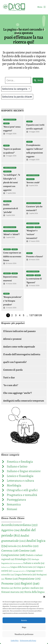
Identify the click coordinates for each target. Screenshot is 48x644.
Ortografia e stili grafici (34, 203)
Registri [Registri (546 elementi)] (30, 583)
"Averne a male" (33, 182)
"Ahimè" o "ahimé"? (11, 234)
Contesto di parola (13, 370)
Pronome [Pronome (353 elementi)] (11, 583)
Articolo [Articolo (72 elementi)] (15, 546)
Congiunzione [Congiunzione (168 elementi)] (13, 555)
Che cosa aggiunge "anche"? (17, 393)
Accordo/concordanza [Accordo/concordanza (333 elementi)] (19, 525)
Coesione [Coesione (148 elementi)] (27, 551)
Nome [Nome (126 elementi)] (11, 579)
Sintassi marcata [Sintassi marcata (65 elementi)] (13, 592)
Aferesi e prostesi (12, 339)
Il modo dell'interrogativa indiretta (22, 354)
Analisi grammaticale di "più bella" (11, 208)
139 (40, 315)
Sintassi (6, 123)
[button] (44, 597)
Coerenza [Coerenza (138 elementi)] (10, 551)
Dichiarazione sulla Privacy (28, 640)
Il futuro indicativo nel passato (19, 331)
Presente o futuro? (35, 256)
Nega (24, 627)
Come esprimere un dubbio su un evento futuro (12, 256)
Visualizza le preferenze (24, 634)
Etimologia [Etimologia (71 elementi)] (23, 559)
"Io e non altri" (11, 385)
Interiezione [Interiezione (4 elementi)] (18, 563)
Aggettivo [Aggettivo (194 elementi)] (10, 530)
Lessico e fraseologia (10, 120)
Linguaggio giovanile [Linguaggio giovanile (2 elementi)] (19, 571)
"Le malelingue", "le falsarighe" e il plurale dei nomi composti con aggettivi (12, 182)
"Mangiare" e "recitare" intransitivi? (32, 234)
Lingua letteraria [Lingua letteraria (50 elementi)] (25, 574)
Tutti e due (9, 378)
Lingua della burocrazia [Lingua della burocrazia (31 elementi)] (23, 567)
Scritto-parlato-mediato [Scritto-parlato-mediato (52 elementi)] (28, 588)
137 (31, 315)
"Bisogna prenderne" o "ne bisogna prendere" (12, 301)
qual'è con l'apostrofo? (15, 362)
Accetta (24, 620)
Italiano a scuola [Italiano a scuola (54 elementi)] (34, 563)
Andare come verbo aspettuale (19, 347)
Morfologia (7, 172)
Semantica (30, 227)
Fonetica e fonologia (10, 227)
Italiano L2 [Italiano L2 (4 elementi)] (6, 567)
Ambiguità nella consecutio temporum (24, 401)
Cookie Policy (15, 640)
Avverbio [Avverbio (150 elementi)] (30, 546)
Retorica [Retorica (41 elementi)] (7, 588)
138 (36, 315)
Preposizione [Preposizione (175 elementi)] (29, 579)
